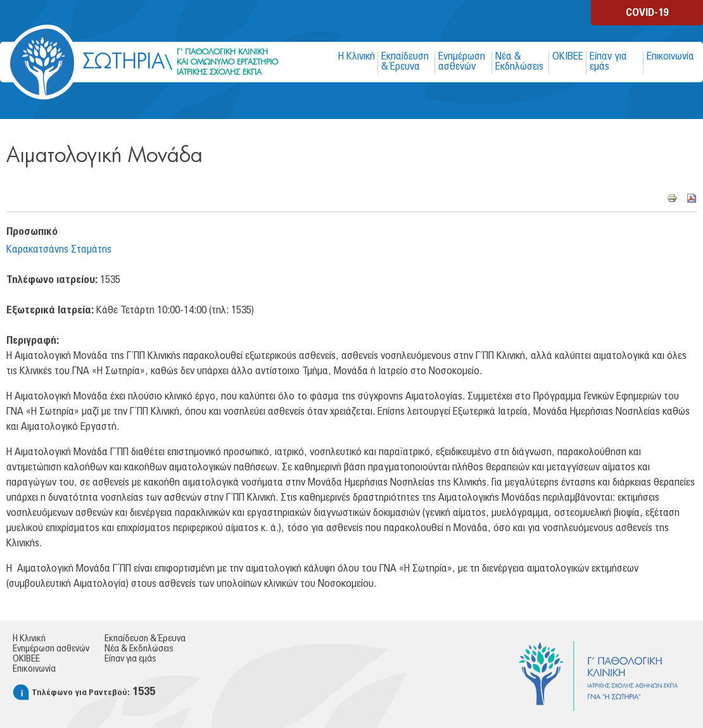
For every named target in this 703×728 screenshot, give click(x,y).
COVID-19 (647, 13)
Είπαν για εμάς (608, 61)
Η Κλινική (357, 56)
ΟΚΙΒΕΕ (568, 56)
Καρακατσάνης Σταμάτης (59, 249)
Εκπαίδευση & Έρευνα (405, 61)
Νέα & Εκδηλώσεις (519, 61)
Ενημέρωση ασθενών (462, 61)
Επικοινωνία (670, 56)
